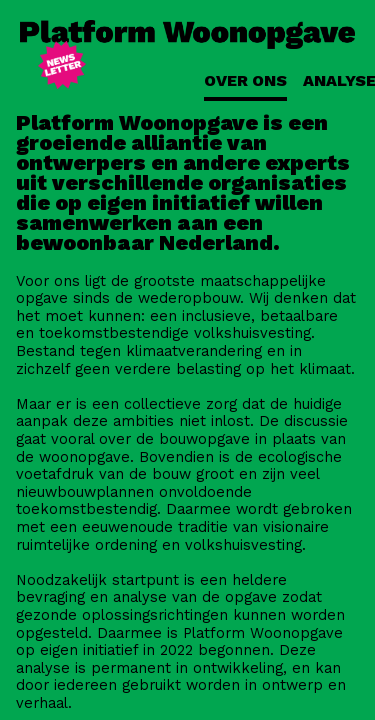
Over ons (245, 80)
